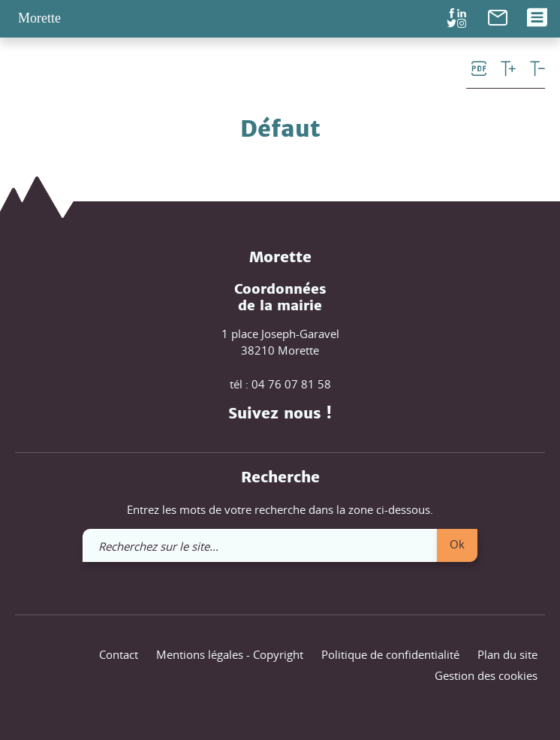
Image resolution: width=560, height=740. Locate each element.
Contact (119, 654)
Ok (457, 544)
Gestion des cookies (486, 675)
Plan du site (507, 654)
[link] (498, 16)
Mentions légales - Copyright (230, 654)
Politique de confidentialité (390, 654)
